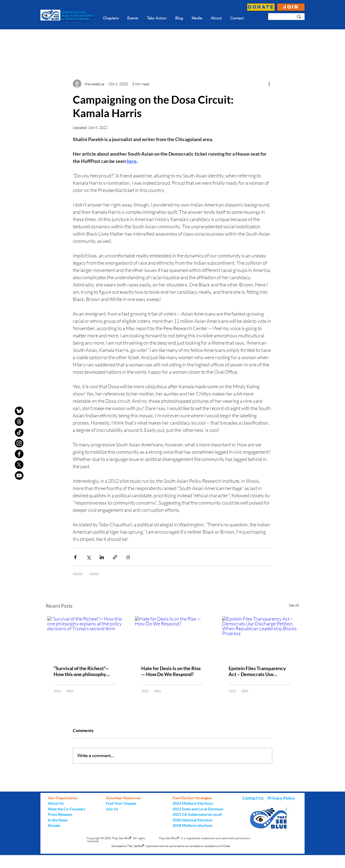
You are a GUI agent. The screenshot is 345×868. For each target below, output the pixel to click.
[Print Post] (128, 557)
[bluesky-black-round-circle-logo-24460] (19, 411)
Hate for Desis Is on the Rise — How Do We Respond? (171, 671)
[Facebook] (19, 454)
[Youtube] (19, 475)
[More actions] (269, 84)
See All (294, 605)
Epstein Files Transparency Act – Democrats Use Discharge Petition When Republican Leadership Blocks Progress (257, 671)
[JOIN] (291, 7)
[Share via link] (115, 557)
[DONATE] (261, 7)
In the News (58, 820)
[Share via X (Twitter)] (89, 557)
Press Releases (60, 814)
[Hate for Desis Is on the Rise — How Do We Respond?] (173, 638)
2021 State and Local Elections (198, 809)
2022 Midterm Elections (193, 803)
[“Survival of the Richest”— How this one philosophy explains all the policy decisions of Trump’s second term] (85, 638)
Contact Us (253, 798)
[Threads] (19, 422)
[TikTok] (19, 432)
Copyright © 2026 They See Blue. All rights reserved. (116, 840)
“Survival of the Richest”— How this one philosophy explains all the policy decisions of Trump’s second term (83, 671)
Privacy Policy (281, 798)
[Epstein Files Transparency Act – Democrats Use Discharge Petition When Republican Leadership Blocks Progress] (260, 638)
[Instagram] (19, 443)
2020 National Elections (193, 820)
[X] (19, 465)
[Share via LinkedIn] (102, 557)
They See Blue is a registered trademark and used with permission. (205, 838)
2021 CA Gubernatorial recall (197, 814)
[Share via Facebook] (75, 557)
